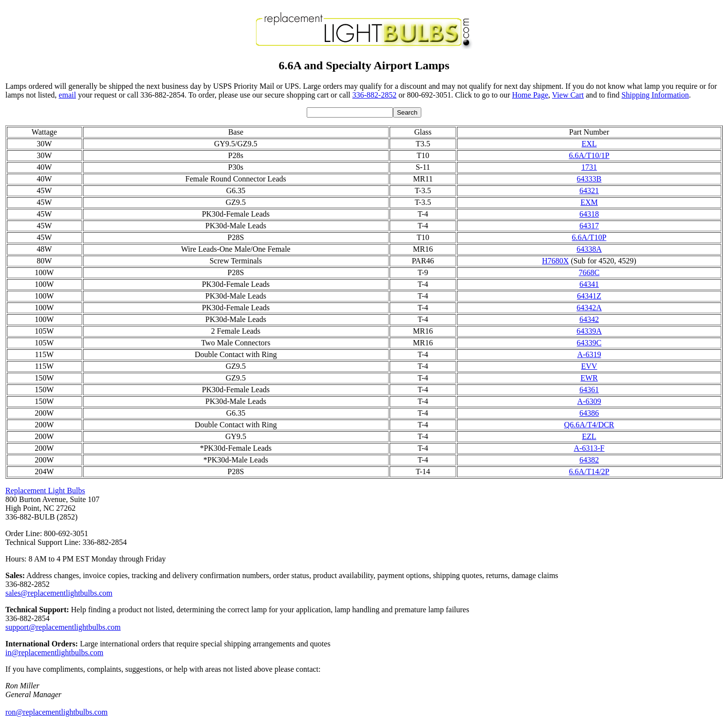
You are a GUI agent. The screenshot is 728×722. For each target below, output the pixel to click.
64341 (589, 284)
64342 (589, 319)
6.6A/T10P (589, 237)
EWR (589, 378)
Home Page (530, 95)
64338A (589, 249)
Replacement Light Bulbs (45, 491)
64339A (589, 331)
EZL (589, 436)
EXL (589, 144)
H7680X (556, 261)
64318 (589, 214)
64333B (589, 179)
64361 (589, 390)
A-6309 (589, 401)
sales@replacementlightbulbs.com (59, 593)
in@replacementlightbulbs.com (54, 652)
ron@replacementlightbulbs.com (57, 712)
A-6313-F (589, 448)
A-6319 (589, 354)
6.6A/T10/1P (589, 155)
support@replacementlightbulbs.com (63, 627)
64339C (589, 343)
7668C (589, 272)
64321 (589, 191)
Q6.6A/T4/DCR (589, 425)
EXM (589, 202)
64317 (589, 226)
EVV (589, 366)
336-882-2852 (375, 95)
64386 (589, 413)
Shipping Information (655, 95)
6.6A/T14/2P (589, 471)
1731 (589, 167)
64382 (589, 460)
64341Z (589, 296)
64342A (589, 308)
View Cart (568, 95)
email (67, 95)
